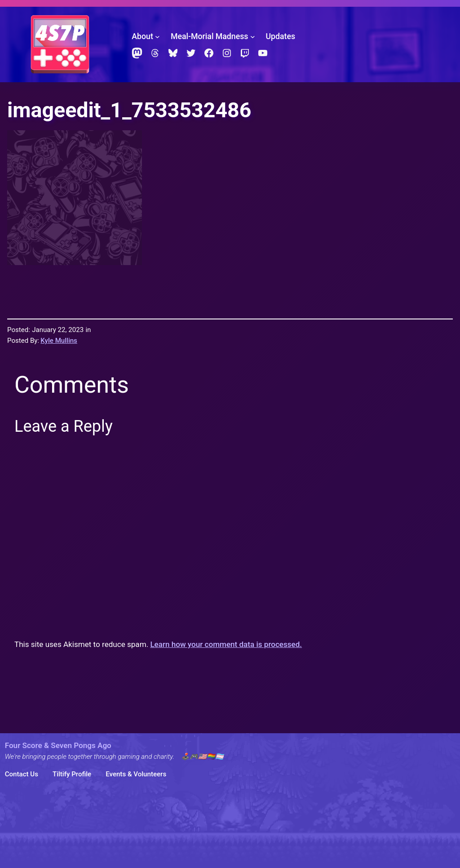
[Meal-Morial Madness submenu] (253, 37)
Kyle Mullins (59, 341)
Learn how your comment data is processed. (226, 644)
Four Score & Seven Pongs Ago (58, 745)
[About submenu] (157, 37)
